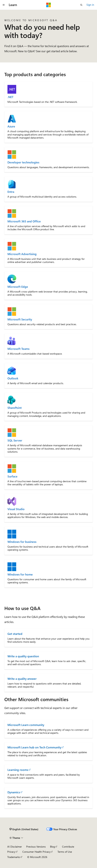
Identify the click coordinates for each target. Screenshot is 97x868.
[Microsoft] (49, 5)
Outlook (13, 378)
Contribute (68, 847)
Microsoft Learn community (26, 725)
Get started (15, 634)
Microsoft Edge (18, 287)
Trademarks (14, 857)
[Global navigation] (4, 5)
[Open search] (81, 5)
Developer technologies (23, 162)
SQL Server (15, 440)
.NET (10, 97)
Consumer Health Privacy (36, 852)
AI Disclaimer (15, 847)
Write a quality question (23, 656)
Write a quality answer (22, 679)
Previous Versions (36, 847)
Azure (11, 126)
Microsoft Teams (18, 349)
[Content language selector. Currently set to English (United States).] (24, 829)
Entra (11, 192)
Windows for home (20, 574)
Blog (53, 847)
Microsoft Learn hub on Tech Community (34, 747)
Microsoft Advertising (22, 254)
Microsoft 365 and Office (24, 221)
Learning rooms (18, 770)
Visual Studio (16, 509)
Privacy (11, 852)
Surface (12, 476)
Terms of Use (65, 852)
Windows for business (22, 542)
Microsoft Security (20, 319)
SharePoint (15, 408)
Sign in (90, 5)
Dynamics (14, 792)
